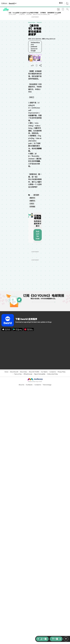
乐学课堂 (43, 130)
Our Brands (29, 304)
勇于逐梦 (15, 130)
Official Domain (28, 293)
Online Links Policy (53, 293)
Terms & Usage (47, 304)
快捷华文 (29, 130)
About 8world (14, 291)
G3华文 (36, 130)
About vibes (23, 291)
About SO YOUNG (34, 291)
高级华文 (22, 130)
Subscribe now (48, 152)
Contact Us (53, 291)
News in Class (5, 24)
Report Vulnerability (40, 293)
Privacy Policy (62, 291)
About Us (21, 304)
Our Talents (44, 291)
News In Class (14, 24)
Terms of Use (18, 293)
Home (6, 291)
